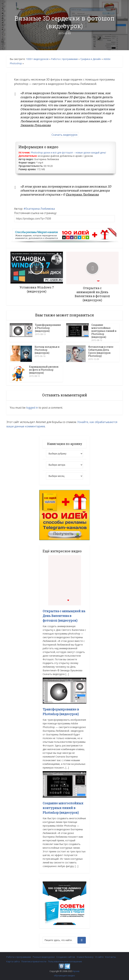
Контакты (111, 957)
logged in (32, 408)
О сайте (99, 957)
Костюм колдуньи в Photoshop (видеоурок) (47, 350)
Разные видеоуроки (44, 957)
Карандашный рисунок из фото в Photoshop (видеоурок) (44, 370)
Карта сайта (13, 961)
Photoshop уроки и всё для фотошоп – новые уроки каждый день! (68, 153)
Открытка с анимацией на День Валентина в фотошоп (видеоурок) (64, 616)
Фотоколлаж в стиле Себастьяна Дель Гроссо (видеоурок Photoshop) (101, 351)
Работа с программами (64, 59)
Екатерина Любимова (40, 209)
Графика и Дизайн (91, 59)
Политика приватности (34, 961)
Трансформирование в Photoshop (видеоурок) (48, 328)
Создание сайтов (66, 957)
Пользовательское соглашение (65, 961)
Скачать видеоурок (65, 135)
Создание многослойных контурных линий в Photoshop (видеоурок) (104, 331)
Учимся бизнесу (85, 957)
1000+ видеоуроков (37, 59)
